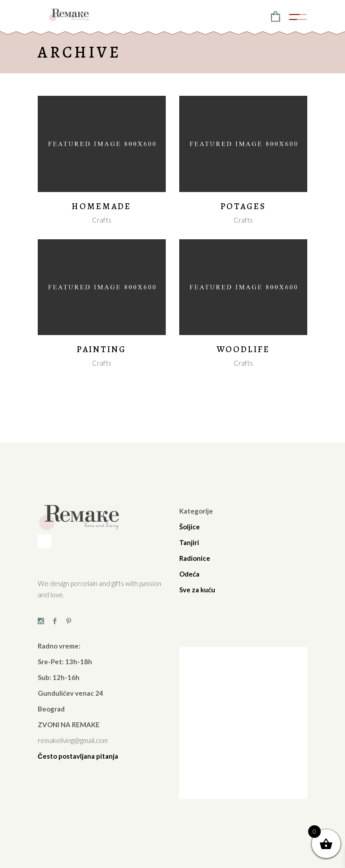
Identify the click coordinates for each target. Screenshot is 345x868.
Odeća (189, 574)
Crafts (102, 220)
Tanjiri (189, 542)
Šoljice (190, 527)
